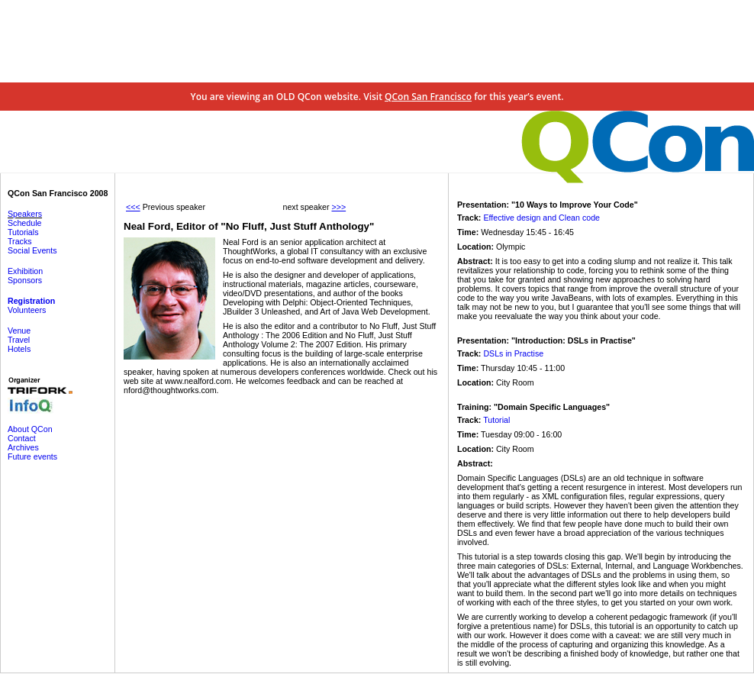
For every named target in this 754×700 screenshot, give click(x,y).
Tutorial (496, 420)
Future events (32, 456)
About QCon (30, 429)
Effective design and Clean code (541, 218)
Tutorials (23, 232)
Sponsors (25, 280)
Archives (23, 447)
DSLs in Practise (513, 353)
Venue (19, 331)
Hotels (19, 349)
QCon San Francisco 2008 (58, 193)
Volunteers (27, 310)
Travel (19, 340)
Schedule (24, 223)
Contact (22, 438)
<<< (133, 207)
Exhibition (25, 271)
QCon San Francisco (428, 97)
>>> (338, 207)
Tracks (20, 241)
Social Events (32, 250)
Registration (31, 301)
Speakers (25, 214)
